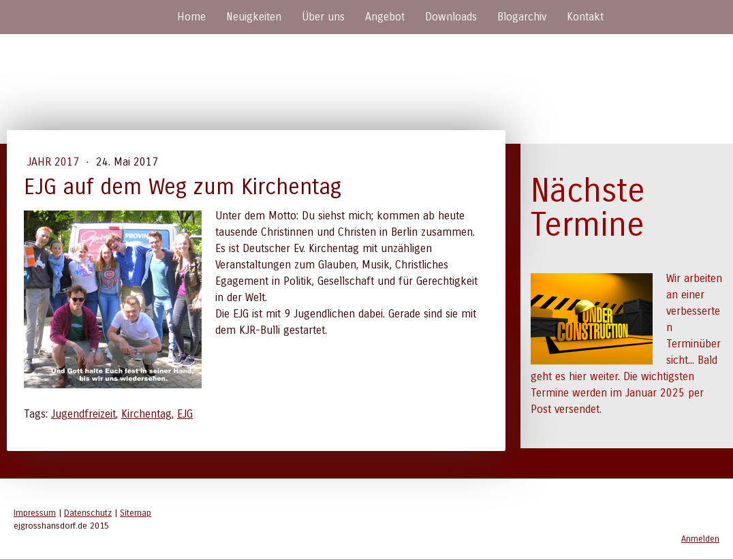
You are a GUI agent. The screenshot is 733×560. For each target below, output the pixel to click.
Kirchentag (146, 414)
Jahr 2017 (55, 162)
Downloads (451, 17)
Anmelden (700, 539)
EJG (185, 414)
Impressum (35, 513)
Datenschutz (88, 513)
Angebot (385, 17)
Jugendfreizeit (83, 414)
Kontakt (585, 17)
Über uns (323, 17)
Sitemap (136, 513)
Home (191, 17)
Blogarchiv (522, 17)
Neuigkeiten (254, 17)
